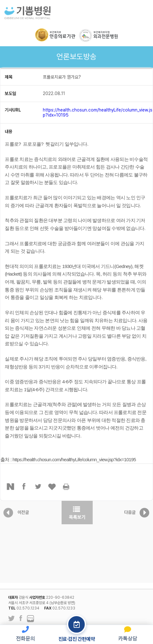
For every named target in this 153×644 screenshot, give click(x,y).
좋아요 (52, 487)
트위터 (38, 487)
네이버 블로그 (30, 619)
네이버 (10, 487)
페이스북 (24, 487)
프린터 (66, 487)
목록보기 (77, 513)
